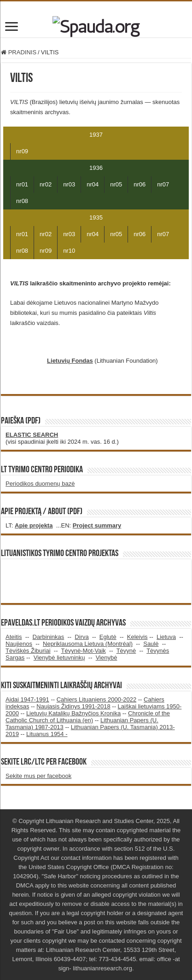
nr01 (22, 184)
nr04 (93, 184)
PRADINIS (19, 52)
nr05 (116, 184)
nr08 (22, 201)
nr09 (22, 151)
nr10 (69, 251)
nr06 (140, 184)
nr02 (46, 184)
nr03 (69, 184)
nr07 (163, 184)
